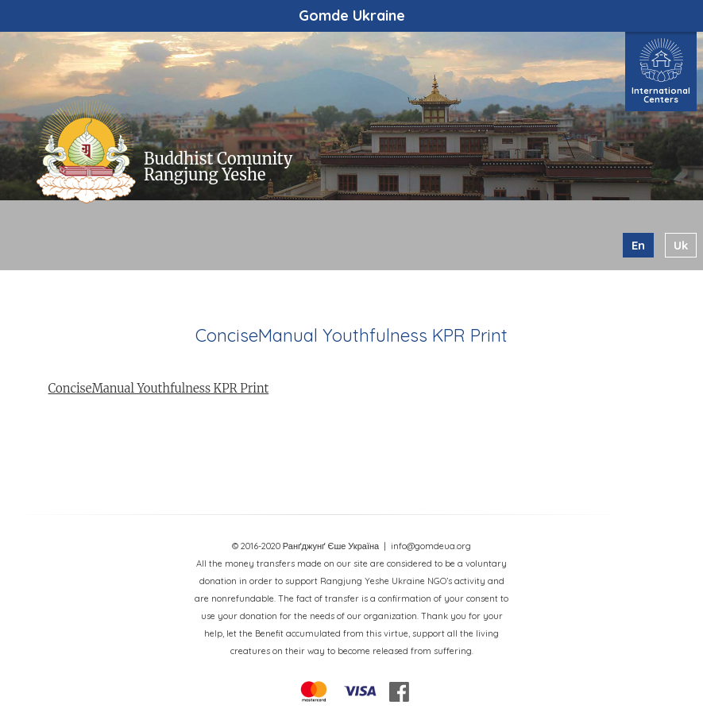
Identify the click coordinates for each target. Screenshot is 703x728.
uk (681, 245)
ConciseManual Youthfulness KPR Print (159, 388)
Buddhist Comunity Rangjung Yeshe (218, 167)
